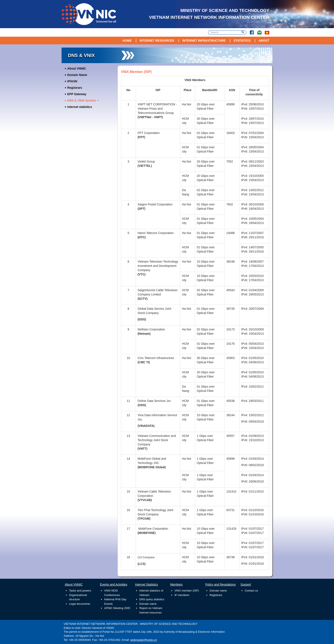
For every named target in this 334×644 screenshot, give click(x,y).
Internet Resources (157, 41)
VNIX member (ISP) (187, 591)
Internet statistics (80, 107)
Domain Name (77, 75)
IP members (182, 595)
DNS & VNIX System (83, 100)
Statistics (242, 41)
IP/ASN (72, 81)
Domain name (148, 604)
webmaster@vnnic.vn (144, 640)
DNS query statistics (152, 599)
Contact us (251, 591)
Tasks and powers (80, 591)
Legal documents (80, 604)
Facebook (250, 30)
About (264, 41)
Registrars (75, 88)
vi (267, 32)
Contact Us (258, 30)
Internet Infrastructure (204, 41)
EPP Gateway (77, 94)
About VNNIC (77, 68)
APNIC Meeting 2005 (117, 608)
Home (127, 41)
